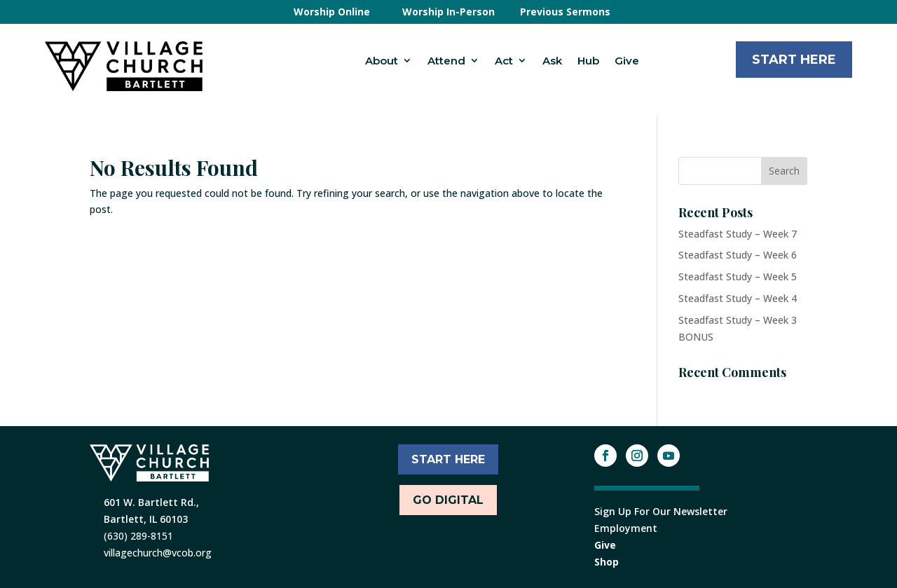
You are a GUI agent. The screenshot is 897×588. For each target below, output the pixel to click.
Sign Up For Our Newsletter (661, 511)
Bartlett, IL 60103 (146, 519)
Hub (588, 61)
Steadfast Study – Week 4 (738, 298)
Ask (552, 61)
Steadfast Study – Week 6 (738, 255)
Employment (626, 528)
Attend (446, 61)
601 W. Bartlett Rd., (151, 502)
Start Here (794, 60)
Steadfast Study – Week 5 (738, 276)
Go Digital (448, 500)
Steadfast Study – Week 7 (738, 234)
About (382, 61)
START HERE (448, 459)
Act (504, 61)
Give (627, 61)
